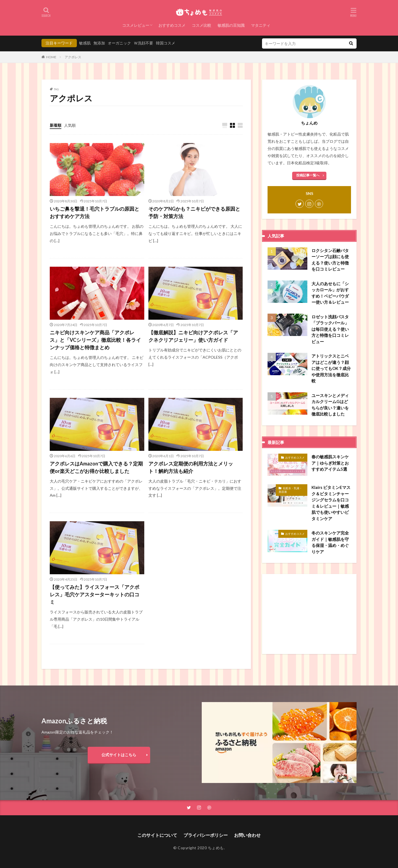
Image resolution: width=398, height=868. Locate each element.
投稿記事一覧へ (308, 175)
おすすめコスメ (172, 25)
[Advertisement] (309, 614)
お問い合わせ (247, 835)
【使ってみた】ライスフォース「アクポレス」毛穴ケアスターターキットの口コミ (95, 594)
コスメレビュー (136, 25)
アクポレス (73, 57)
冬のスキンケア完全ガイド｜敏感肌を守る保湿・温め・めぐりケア (330, 542)
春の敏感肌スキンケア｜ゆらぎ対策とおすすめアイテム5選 (330, 463)
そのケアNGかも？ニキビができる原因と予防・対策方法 (194, 212)
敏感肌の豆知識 (231, 25)
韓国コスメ (166, 43)
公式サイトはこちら (119, 755)
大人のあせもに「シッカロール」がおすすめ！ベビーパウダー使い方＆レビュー (330, 293)
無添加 (99, 43)
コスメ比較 (201, 25)
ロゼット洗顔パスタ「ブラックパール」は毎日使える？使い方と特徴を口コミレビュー (330, 329)
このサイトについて (157, 835)
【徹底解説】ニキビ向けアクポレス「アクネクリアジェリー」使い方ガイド (193, 336)
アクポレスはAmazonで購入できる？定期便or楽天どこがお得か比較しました (96, 467)
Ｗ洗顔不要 (143, 43)
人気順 (70, 125)
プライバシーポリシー (206, 835)
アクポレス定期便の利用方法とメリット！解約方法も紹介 (191, 467)
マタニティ (261, 25)
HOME (51, 57)
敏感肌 (85, 43)
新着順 (56, 125)
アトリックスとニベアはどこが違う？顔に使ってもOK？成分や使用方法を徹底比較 (331, 368)
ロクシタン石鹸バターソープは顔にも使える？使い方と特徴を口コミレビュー (330, 260)
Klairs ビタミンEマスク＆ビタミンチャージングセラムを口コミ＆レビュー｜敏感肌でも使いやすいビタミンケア (331, 503)
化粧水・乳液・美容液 (290, 490)
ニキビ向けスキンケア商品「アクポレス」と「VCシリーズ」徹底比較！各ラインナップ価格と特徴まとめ (95, 340)
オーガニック (119, 43)
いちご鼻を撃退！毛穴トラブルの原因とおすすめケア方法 (95, 212)
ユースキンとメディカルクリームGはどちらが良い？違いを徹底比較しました (330, 405)
